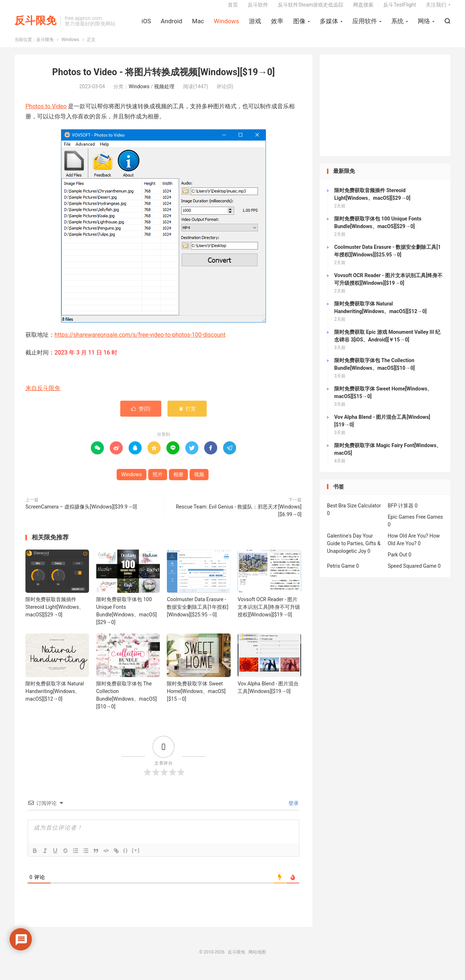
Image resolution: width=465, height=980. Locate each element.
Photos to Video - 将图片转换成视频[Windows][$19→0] (164, 80)
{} (126, 857)
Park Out (397, 562)
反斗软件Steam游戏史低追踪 (311, 9)
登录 (293, 810)
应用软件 (365, 26)
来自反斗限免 (43, 395)
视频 (199, 482)
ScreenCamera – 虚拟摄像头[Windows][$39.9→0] (81, 514)
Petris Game (341, 574)
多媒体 (329, 26)
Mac (198, 26)
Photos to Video (46, 114)
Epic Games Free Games (415, 525)
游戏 (255, 26)
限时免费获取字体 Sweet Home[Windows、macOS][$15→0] (196, 698)
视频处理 (164, 94)
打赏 (187, 416)
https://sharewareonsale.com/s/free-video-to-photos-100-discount (140, 342)
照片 (158, 482)
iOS (146, 26)
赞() (141, 416)
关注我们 (436, 9)
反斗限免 (36, 26)
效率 (277, 26)
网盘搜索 (363, 9)
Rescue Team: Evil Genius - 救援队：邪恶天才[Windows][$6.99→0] (239, 518)
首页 (233, 9)
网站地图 (257, 959)
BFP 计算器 (401, 513)
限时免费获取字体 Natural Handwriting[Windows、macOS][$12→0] (55, 698)
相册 (178, 482)
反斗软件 (258, 9)
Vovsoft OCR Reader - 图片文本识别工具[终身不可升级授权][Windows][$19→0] (269, 615)
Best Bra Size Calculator (354, 513)
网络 (424, 26)
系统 (397, 26)
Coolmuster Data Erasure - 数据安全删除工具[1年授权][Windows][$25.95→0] (197, 615)
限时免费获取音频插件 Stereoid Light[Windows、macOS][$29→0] (55, 615)
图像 (299, 26)
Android (171, 26)
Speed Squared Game (412, 574)
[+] (136, 857)
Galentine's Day (344, 543)
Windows (227, 26)
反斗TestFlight (400, 9)
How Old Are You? (408, 543)
